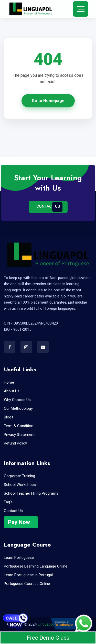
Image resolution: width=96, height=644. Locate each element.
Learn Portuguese (19, 558)
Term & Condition (19, 426)
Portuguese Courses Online (27, 584)
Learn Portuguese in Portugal (28, 575)
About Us (12, 391)
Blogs (9, 417)
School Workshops (20, 485)
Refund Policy (15, 443)
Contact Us (48, 206)
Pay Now (19, 522)
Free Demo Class (48, 638)
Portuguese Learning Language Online (36, 566)
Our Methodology (18, 408)
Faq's (8, 502)
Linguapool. (47, 624)
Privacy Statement (19, 435)
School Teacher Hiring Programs (31, 493)
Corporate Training (19, 476)
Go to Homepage (48, 101)
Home (9, 382)
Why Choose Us (17, 400)
